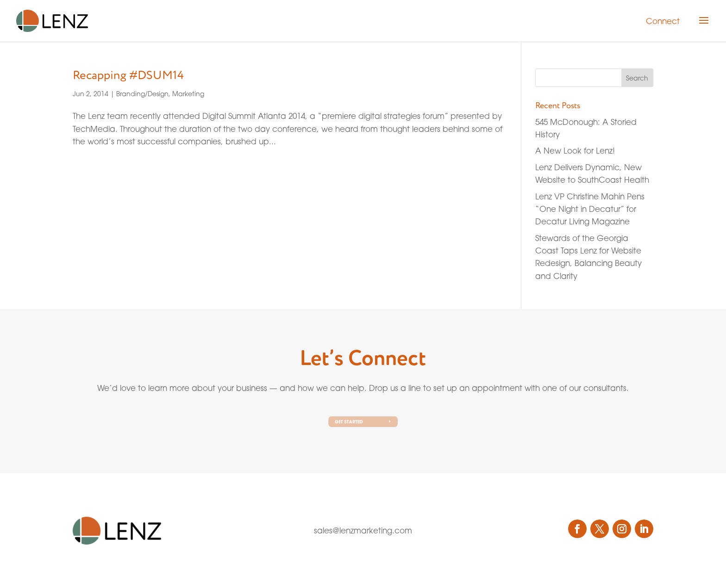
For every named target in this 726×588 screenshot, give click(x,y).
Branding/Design (142, 94)
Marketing (188, 94)
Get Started (350, 422)
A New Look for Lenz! (575, 151)
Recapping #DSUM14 (128, 75)
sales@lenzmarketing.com (363, 530)
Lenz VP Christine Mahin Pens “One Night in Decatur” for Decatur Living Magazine (590, 209)
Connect (663, 21)
